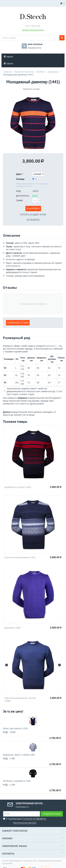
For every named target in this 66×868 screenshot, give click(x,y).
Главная (7, 72)
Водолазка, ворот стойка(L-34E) (19, 755)
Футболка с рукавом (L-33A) (17, 781)
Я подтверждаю (25, 820)
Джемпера (53, 72)
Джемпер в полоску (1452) (18, 487)
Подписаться (52, 814)
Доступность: (23, 196)
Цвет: (19, 174)
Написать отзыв (31, 89)
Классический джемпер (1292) (20, 557)
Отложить (33, 220)
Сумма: (20, 200)
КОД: (19, 191)
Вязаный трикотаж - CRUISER (30, 72)
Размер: (20, 179)
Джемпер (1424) (12, 628)
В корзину (33, 209)
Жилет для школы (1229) (15, 728)
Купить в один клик (33, 215)
